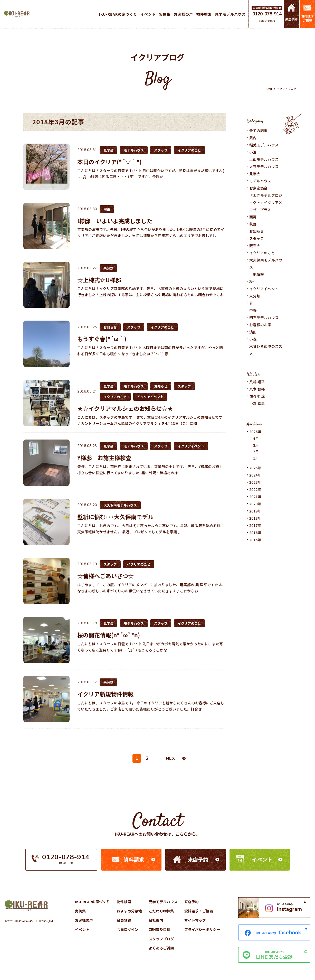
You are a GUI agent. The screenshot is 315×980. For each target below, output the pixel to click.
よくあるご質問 (161, 948)
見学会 (255, 174)
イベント (262, 859)
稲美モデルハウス (264, 145)
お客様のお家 (260, 325)
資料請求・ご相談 (199, 911)
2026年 (255, 432)
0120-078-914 (267, 14)
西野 (253, 217)
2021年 (255, 497)
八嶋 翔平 (257, 382)
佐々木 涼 (257, 396)
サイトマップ (195, 920)
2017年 (255, 525)
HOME (269, 89)
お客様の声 (84, 920)
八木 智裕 (257, 389)
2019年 (255, 511)
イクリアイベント (264, 289)
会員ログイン (128, 929)
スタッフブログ (161, 939)
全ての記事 (258, 130)
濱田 (253, 332)
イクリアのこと (262, 253)
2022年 (255, 489)
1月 (256, 458)
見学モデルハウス (163, 902)
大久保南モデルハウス (266, 264)
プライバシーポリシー (202, 929)
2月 (256, 452)
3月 (256, 445)
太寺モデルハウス (264, 166)
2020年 (255, 504)
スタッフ (257, 238)
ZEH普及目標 (159, 929)
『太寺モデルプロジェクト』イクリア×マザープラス (266, 202)
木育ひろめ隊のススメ (266, 350)
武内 (253, 138)
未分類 (255, 296)
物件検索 (124, 902)
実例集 (80, 911)
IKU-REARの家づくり (92, 902)
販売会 (255, 246)
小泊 (253, 152)
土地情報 (257, 274)
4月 (256, 438)
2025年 (255, 468)
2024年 (255, 475)
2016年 (255, 533)
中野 (253, 310)
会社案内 (156, 920)
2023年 (255, 482)
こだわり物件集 (161, 911)
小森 (253, 339)
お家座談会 (258, 188)
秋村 (253, 282)
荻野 (253, 224)
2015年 (255, 540)
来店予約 (198, 859)
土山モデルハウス (264, 159)
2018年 (255, 518)
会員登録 (124, 920)
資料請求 (134, 859)
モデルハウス (260, 181)
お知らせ (257, 231)
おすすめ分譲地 (129, 911)
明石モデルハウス (264, 318)
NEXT (172, 758)
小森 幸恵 (257, 403)
